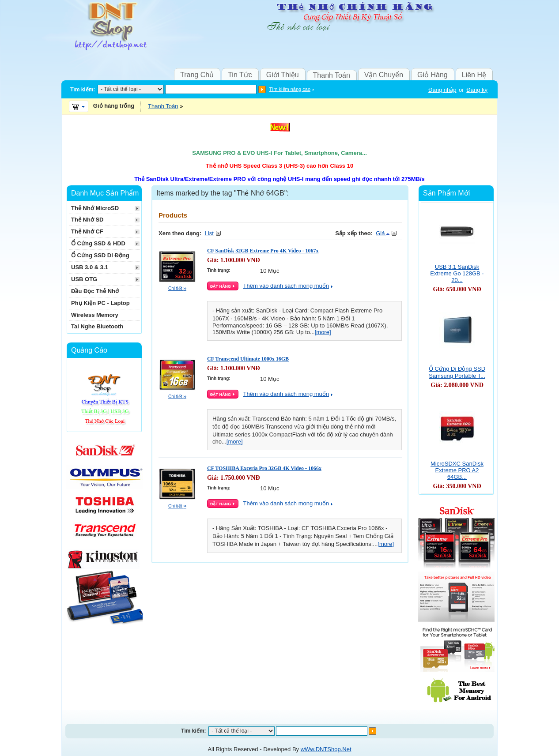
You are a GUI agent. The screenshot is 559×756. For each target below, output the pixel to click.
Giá (383, 233)
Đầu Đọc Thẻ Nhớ (95, 291)
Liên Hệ (474, 75)
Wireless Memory (95, 315)
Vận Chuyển (384, 75)
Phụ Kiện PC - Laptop (100, 303)
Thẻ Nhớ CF (87, 231)
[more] (323, 332)
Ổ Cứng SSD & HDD (98, 243)
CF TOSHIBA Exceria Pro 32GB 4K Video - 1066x (264, 468)
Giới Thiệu (283, 75)
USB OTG (84, 279)
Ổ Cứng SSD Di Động (100, 255)
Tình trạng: (219, 270)
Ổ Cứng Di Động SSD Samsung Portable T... (457, 372)
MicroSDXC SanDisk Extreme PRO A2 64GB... (457, 470)
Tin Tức (240, 75)
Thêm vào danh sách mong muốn (286, 286)
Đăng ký (477, 90)
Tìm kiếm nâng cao (290, 89)
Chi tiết (177, 288)
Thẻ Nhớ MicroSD (95, 208)
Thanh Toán (332, 75)
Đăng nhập (442, 90)
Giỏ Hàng (432, 75)
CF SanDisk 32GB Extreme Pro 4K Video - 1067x (263, 251)
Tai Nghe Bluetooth (97, 326)
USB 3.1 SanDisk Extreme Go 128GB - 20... (457, 273)
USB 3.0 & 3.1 (90, 267)
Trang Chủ (197, 75)
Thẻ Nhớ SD (87, 220)
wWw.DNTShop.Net (326, 749)
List (209, 233)
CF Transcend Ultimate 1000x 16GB (248, 359)
